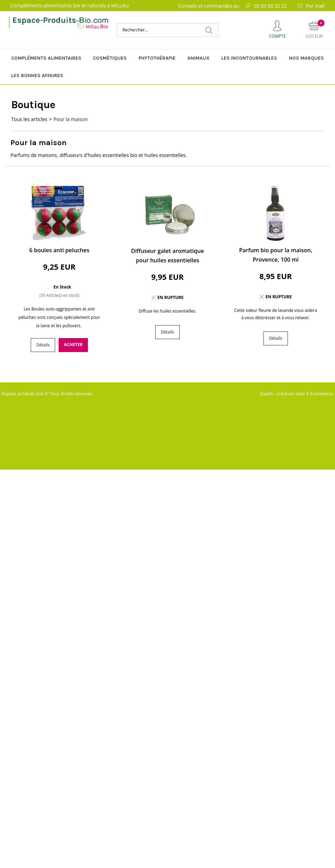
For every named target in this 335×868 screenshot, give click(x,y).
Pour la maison (71, 119)
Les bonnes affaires (37, 76)
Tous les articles (29, 119)
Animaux (199, 58)
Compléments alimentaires (46, 58)
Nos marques (306, 58)
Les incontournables (249, 58)
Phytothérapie (157, 58)
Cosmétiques (110, 58)
